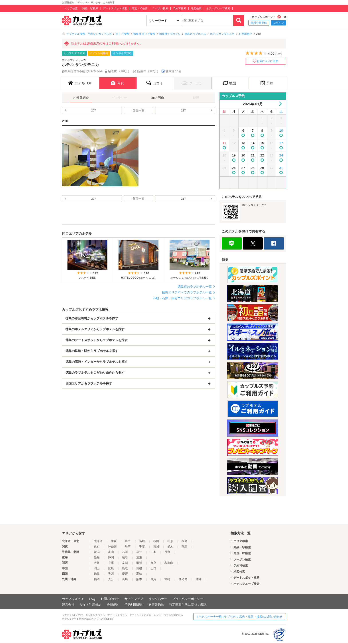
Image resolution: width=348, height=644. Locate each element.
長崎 (125, 579)
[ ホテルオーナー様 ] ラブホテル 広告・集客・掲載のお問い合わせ (240, 617)
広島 (111, 568)
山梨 (153, 552)
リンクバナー (158, 599)
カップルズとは (73, 599)
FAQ (92, 599)
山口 (153, 568)
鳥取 (125, 568)
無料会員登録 (259, 23)
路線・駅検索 (90, 8)
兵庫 (111, 563)
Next (280, 104)
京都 (125, 563)
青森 (114, 541)
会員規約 (113, 605)
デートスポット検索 (115, 8)
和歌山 (169, 563)
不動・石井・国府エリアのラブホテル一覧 (182, 298)
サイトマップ (134, 599)
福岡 (97, 579)
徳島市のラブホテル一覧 (195, 287)
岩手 (128, 541)
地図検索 (196, 8)
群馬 (184, 547)
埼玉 (128, 547)
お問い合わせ (110, 599)
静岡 (111, 557)
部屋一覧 (138, 110)
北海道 (98, 541)
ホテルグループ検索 (218, 8)
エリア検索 (71, 8)
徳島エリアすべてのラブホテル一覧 (187, 292)
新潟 (97, 552)
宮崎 (167, 579)
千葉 (142, 547)
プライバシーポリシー (188, 599)
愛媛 (125, 574)
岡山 (97, 568)
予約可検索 (180, 8)
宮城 (142, 541)
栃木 (170, 547)
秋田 (156, 541)
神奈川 (112, 547)
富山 (111, 552)
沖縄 (199, 579)
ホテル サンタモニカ (222, 34)
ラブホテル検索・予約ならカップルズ (89, 34)
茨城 (156, 547)
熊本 (139, 579)
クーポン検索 (160, 8)
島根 (139, 568)
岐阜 (125, 557)
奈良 (153, 563)
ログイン (279, 23)
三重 (139, 557)
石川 (125, 552)
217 (184, 110)
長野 (167, 552)
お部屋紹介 (245, 34)
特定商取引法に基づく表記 (188, 605)
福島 (184, 541)
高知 (139, 574)
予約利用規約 (134, 605)
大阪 (97, 563)
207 (94, 110)
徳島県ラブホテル (170, 34)
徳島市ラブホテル (195, 34)
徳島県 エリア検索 (144, 34)
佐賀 (153, 579)
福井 (139, 552)
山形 (170, 541)
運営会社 (68, 605)
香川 (111, 574)
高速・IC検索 (140, 8)
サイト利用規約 (91, 605)
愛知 (97, 557)
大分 (111, 579)
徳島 (97, 574)
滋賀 (139, 563)
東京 (97, 547)
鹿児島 (183, 579)
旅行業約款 (156, 605)
